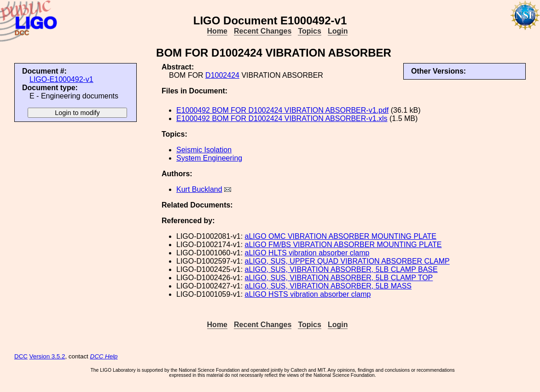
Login (338, 31)
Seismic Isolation (204, 150)
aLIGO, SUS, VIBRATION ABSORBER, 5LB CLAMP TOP (339, 278)
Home (217, 31)
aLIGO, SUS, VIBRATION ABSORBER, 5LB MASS (328, 286)
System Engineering (209, 158)
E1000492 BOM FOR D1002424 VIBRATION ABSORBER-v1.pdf (282, 110)
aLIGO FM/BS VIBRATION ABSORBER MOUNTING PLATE (343, 245)
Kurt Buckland (199, 189)
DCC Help (104, 356)
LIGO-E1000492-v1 (61, 79)
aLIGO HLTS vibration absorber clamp (307, 253)
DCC (21, 356)
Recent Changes (263, 31)
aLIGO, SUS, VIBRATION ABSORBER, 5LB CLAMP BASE (341, 269)
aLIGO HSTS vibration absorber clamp (308, 294)
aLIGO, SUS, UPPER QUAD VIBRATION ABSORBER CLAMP (347, 261)
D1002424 (222, 75)
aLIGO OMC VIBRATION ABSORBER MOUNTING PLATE (341, 236)
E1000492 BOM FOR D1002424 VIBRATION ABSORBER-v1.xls (282, 118)
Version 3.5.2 (47, 356)
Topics (309, 31)
